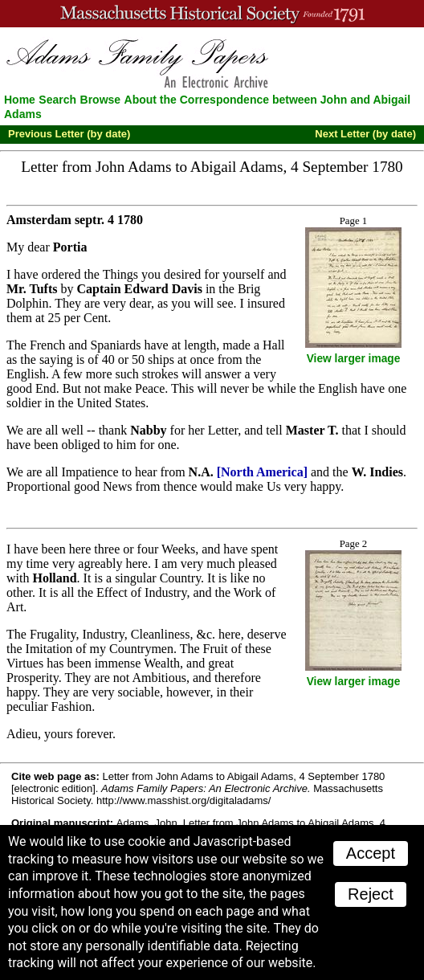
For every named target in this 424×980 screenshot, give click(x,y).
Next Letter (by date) (365, 134)
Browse (101, 100)
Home (20, 100)
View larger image (354, 359)
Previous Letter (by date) (69, 134)
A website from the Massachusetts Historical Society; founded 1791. (212, 14)
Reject (371, 894)
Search (57, 100)
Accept (371, 853)
